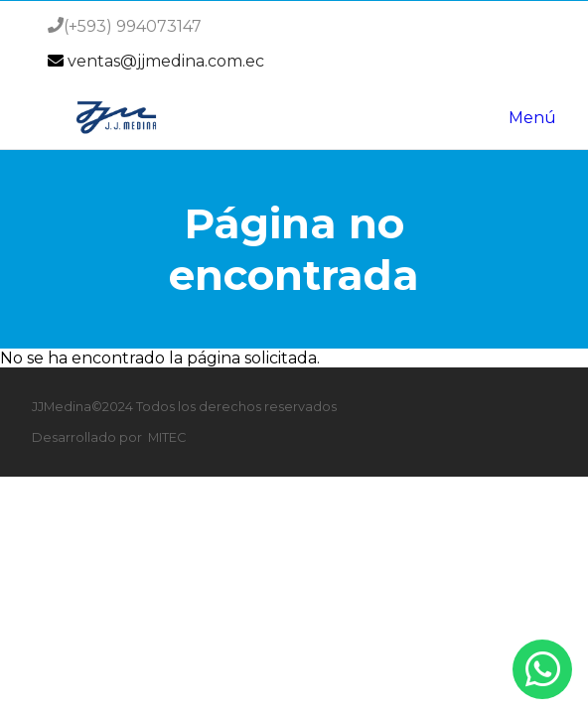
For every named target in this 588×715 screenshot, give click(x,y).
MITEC (167, 437)
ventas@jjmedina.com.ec (166, 61)
